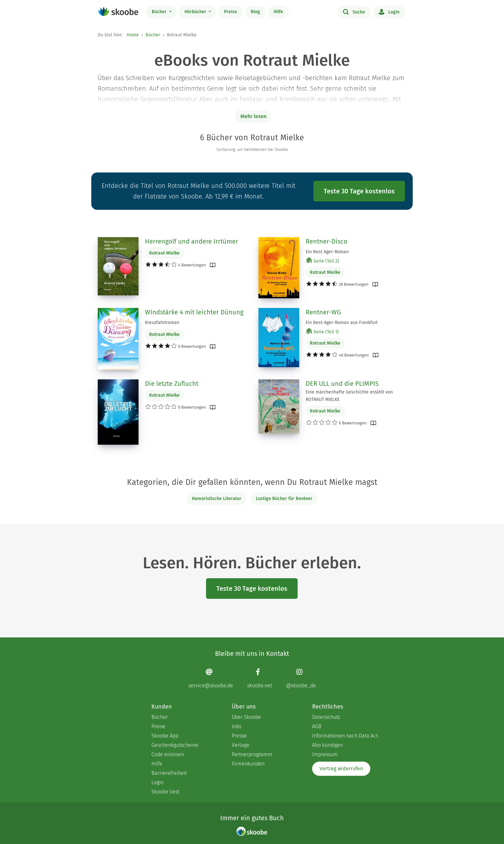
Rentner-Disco (327, 241)
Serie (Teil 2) (323, 261)
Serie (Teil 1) (323, 332)
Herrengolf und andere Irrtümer (192, 241)
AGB (317, 726)
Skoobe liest (165, 792)
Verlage (241, 745)
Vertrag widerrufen (341, 769)
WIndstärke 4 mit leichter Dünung (194, 312)
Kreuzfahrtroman (162, 323)
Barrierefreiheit (169, 773)
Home (133, 35)
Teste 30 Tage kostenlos (359, 191)
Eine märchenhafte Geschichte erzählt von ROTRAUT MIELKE (349, 396)
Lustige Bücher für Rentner (284, 499)
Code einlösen (168, 754)
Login (389, 12)
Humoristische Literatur (217, 499)
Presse (239, 736)
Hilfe (278, 12)
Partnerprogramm (252, 754)
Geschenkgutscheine (175, 745)
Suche (354, 12)
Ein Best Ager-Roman (327, 252)
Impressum (325, 754)
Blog (255, 12)
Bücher (160, 12)
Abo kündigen (328, 745)
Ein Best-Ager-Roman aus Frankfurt (342, 323)
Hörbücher (196, 12)
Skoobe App (165, 736)
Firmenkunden (248, 764)
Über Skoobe (246, 717)
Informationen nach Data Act (345, 736)
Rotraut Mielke (164, 253)
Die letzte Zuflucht (172, 384)
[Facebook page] (260, 678)
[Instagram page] (301, 678)
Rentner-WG (323, 312)
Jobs (237, 726)
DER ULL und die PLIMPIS (342, 384)
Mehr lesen (253, 116)
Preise (231, 12)
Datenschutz (326, 717)
